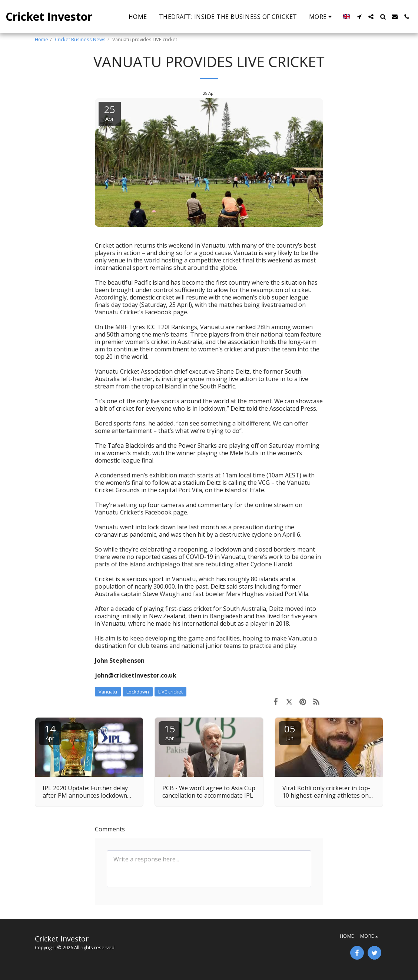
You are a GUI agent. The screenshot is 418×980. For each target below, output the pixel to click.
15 (170, 732)
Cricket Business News (80, 39)
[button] (359, 17)
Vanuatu (108, 692)
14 (50, 732)
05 (290, 732)
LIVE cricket (170, 692)
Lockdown (138, 692)
